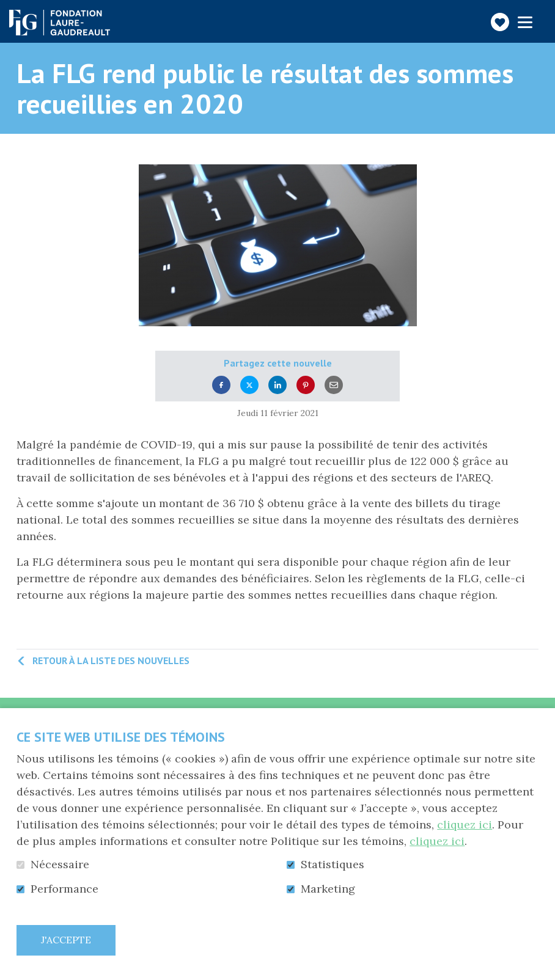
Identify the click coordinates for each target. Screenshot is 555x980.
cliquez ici (465, 825)
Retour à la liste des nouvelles (111, 660)
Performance (64, 889)
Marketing (328, 889)
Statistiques (333, 865)
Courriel (334, 385)
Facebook (221, 385)
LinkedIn (277, 385)
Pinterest (306, 385)
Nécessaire (60, 865)
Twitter (249, 385)
